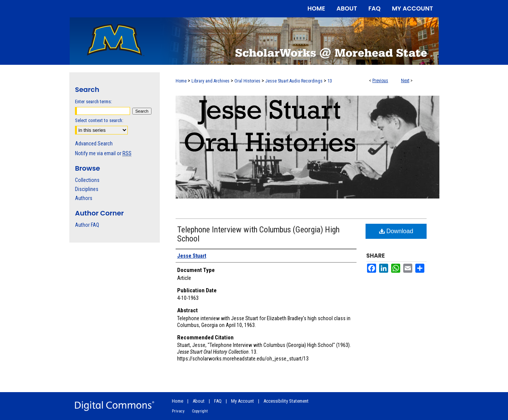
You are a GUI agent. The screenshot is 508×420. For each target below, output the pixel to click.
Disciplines (87, 189)
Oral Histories (247, 81)
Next (405, 81)
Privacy (178, 411)
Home (181, 81)
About (199, 401)
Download (396, 231)
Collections (87, 180)
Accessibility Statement (286, 401)
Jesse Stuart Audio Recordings (294, 81)
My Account (243, 401)
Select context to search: (99, 120)
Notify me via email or (103, 153)
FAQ (218, 401)
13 (330, 81)
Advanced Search (94, 144)
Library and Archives (210, 81)
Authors (84, 198)
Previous (380, 81)
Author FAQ (87, 225)
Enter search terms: (93, 102)
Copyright (200, 411)
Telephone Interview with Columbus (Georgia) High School (258, 234)
